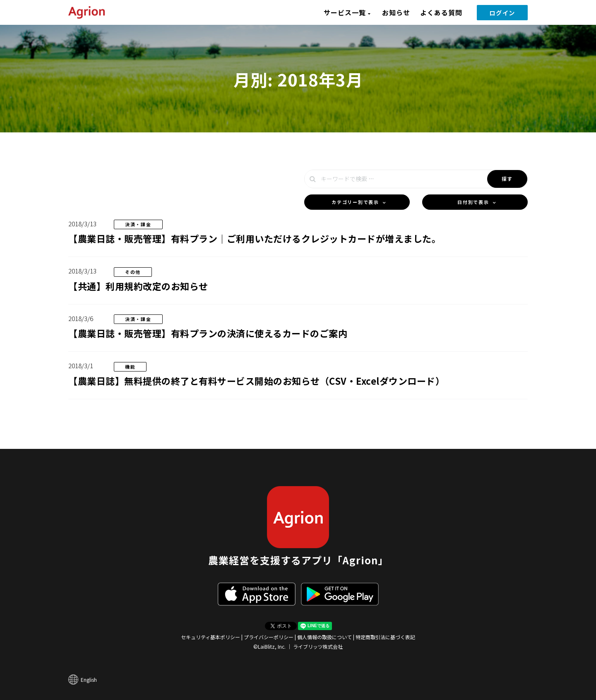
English (89, 680)
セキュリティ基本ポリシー (210, 637)
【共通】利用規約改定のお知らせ (138, 286)
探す (507, 179)
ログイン (502, 13)
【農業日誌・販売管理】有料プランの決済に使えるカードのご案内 (208, 333)
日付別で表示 (473, 202)
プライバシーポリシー (269, 637)
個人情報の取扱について (324, 637)
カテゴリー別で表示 (355, 202)
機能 (130, 367)
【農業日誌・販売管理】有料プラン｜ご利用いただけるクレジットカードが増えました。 (255, 238)
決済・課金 (138, 224)
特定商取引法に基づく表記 (385, 637)
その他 (133, 272)
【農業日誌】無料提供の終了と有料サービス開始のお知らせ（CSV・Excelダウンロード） (256, 381)
